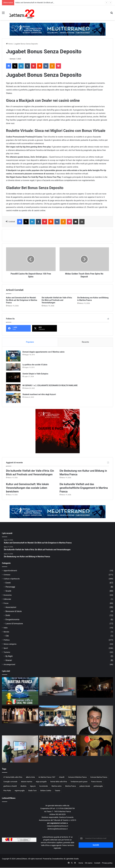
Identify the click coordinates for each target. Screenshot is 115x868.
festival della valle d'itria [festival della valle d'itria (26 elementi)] (59, 782)
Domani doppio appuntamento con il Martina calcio (44, 352)
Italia (6, 628)
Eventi (8, 583)
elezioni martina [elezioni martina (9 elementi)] (27, 782)
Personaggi (10, 587)
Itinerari (9, 660)
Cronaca (7, 575)
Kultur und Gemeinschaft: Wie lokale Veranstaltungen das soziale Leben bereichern (27, 488)
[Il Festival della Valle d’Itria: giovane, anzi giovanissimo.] (95, 746)
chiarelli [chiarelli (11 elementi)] (62, 777)
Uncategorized (9, 664)
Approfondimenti (10, 571)
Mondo (6, 632)
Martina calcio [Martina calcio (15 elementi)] (57, 786)
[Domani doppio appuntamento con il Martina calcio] (13, 356)
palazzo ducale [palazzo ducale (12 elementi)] (85, 786)
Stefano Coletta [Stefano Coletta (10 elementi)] (46, 791)
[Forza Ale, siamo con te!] (95, 720)
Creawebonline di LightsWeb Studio (65, 859)
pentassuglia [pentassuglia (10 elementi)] (98, 786)
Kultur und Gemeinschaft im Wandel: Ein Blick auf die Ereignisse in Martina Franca (22, 300)
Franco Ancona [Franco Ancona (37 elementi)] (96, 782)
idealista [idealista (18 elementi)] (23, 786)
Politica (7, 640)
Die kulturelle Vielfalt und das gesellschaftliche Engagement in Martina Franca (84, 488)
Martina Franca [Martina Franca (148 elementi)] (71, 786)
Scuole (8, 591)
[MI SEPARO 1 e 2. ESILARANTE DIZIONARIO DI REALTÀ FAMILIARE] (13, 388)
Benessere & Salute (14, 611)
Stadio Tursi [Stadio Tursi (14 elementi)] (32, 791)
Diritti (8, 615)
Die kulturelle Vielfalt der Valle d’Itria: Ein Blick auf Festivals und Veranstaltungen (57, 300)
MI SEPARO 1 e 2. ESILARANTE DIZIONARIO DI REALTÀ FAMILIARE (50, 385)
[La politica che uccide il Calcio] (13, 367)
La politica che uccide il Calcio (35, 365)
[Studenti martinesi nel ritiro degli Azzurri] (13, 398)
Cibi (7, 636)
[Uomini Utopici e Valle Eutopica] (13, 377)
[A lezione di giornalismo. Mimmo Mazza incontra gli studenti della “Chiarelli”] (20, 749)
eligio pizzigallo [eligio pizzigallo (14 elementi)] (41, 782)
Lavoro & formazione (14, 624)
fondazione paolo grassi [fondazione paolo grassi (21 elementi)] (79, 782)
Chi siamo (89, 863)
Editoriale (7, 599)
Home (9, 44)
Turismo (7, 652)
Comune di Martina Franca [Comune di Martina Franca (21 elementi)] (77, 777)
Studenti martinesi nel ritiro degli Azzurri (39, 394)
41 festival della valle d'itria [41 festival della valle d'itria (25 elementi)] (13, 777)
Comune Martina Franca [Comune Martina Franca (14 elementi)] (99, 777)
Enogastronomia (12, 619)
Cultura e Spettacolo (12, 579)
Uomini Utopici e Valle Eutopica (35, 374)
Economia (8, 595)
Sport (6, 648)
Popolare (30, 342)
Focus (6, 603)
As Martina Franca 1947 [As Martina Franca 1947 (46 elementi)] (47, 777)
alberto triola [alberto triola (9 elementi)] (30, 777)
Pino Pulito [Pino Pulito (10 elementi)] (7, 791)
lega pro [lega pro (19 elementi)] (33, 786)
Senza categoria (10, 644)
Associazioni (11, 607)
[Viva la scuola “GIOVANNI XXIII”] (57, 746)
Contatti (97, 863)
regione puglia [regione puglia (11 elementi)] (20, 791)
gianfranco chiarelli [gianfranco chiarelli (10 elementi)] (10, 786)
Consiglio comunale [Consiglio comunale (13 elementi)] (10, 782)
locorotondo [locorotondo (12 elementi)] (44, 786)
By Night (9, 656)
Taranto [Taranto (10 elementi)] (57, 791)
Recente (85, 342)
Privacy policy (107, 863)
